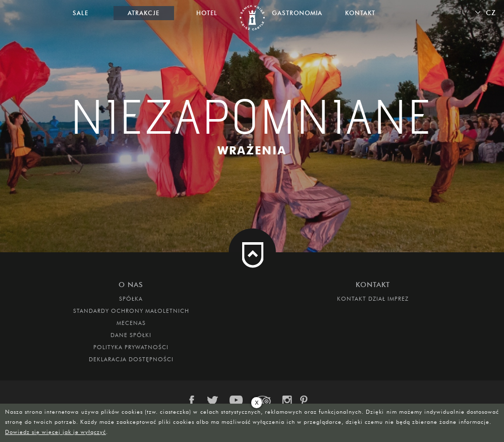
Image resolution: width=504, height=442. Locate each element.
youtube (237, 401)
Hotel (207, 13)
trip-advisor (263, 401)
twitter (214, 401)
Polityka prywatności (131, 347)
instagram (287, 401)
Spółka (131, 299)
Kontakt (360, 13)
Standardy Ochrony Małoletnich (131, 311)
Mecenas (131, 323)
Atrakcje (144, 13)
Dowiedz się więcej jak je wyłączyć (55, 432)
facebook (197, 401)
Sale (80, 13)
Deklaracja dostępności (131, 359)
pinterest (307, 401)
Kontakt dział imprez (373, 299)
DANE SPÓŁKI (131, 335)
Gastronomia (297, 13)
